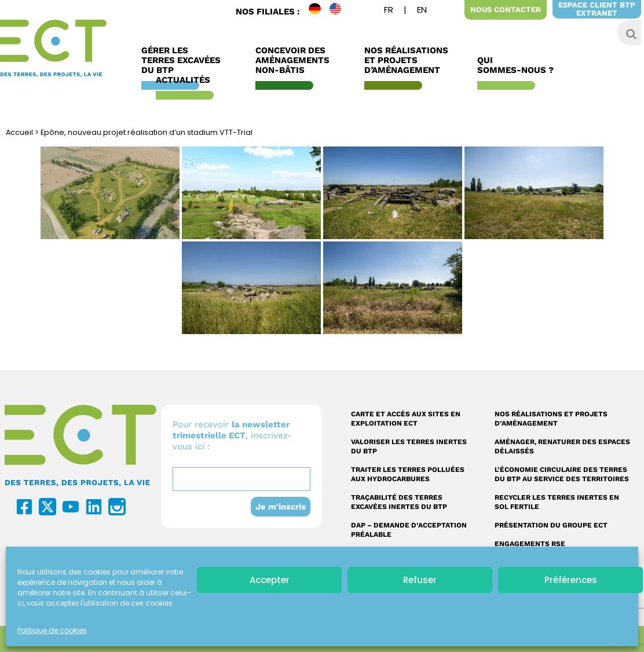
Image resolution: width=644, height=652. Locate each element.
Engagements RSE (530, 544)
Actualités (186, 80)
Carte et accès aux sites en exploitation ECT (406, 419)
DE (319, 11)
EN (340, 11)
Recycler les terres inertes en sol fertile (557, 502)
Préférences (571, 580)
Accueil (20, 132)
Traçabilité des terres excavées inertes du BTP (399, 502)
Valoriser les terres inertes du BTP (409, 446)
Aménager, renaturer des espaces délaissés (562, 446)
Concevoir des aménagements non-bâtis (295, 61)
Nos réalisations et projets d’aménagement (551, 419)
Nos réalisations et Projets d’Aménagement (406, 61)
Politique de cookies (52, 630)
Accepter (270, 580)
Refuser (420, 580)
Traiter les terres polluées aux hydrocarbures (408, 474)
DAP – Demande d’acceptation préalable (409, 530)
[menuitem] (389, 11)
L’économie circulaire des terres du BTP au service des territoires (562, 474)
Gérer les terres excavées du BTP (184, 61)
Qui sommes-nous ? (518, 65)
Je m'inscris (280, 507)
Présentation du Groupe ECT (551, 525)
